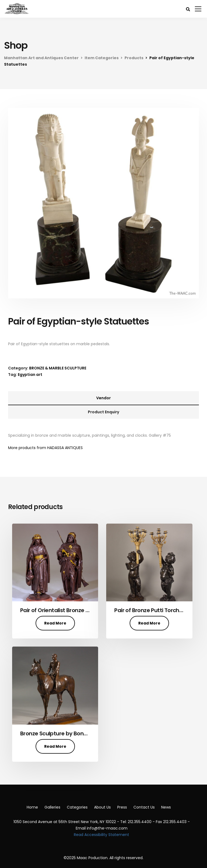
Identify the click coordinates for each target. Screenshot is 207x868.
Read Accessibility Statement (101, 835)
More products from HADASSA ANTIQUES (45, 448)
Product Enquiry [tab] (103, 412)
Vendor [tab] (103, 398)
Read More (55, 623)
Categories (77, 807)
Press (122, 807)
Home (32, 807)
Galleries (52, 807)
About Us (102, 807)
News (166, 807)
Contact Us (144, 807)
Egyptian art (30, 375)
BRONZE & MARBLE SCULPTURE (58, 368)
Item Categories (102, 58)
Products (134, 58)
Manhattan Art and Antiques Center (41, 58)
